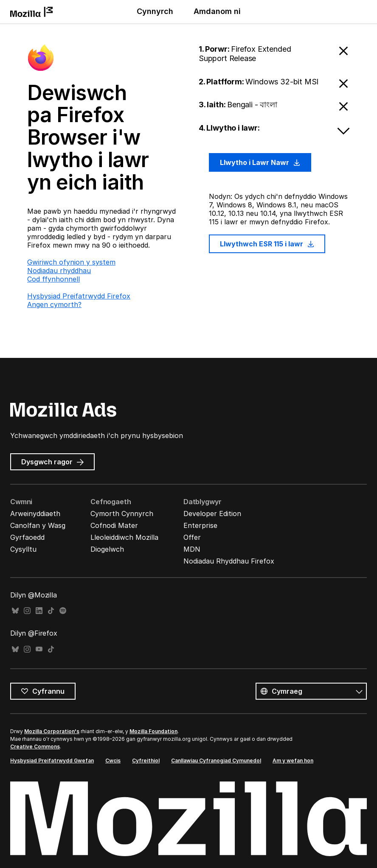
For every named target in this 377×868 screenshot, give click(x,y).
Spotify (63, 611)
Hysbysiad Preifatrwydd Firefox (79, 296)
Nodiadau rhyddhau (59, 271)
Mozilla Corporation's (52, 731)
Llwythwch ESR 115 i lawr (267, 244)
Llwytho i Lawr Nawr (260, 162)
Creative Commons (35, 747)
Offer (192, 537)
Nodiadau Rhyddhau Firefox (229, 561)
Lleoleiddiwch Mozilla (124, 537)
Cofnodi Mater (114, 525)
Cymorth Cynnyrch (122, 514)
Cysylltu (23, 549)
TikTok (51, 611)
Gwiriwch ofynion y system (71, 262)
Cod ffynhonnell (53, 279)
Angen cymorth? (54, 304)
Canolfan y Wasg (38, 525)
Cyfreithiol (146, 761)
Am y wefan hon (293, 761)
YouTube (39, 649)
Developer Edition (212, 514)
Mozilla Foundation (153, 731)
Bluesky (15, 611)
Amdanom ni (217, 11)
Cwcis (113, 761)
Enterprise (200, 525)
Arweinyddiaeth (35, 514)
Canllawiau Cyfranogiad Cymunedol (216, 761)
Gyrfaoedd (27, 537)
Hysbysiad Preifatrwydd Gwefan (52, 761)
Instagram (27, 611)
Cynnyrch (155, 11)
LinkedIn (39, 611)
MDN (192, 549)
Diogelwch (107, 549)
